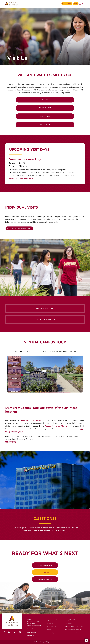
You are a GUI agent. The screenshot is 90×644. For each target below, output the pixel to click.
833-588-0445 (11, 442)
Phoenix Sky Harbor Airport (60, 426)
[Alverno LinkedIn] (15, 632)
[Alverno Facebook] (4, 632)
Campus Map (31, 629)
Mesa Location (31, 632)
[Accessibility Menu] (86, 640)
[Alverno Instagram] (9, 632)
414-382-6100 (62, 531)
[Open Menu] (82, 4)
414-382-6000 (31, 624)
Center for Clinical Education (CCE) (34, 420)
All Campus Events (45, 308)
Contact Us (30, 636)
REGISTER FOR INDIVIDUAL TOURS (19, 228)
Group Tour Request (45, 320)
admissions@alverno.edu (43, 531)
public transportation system (25, 432)
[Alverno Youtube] (20, 632)
